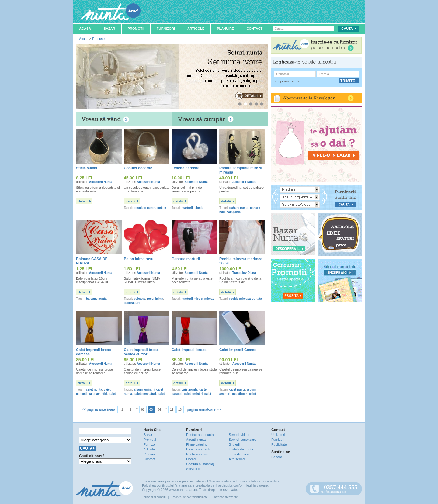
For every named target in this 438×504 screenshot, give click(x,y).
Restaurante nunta (200, 435)
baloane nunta (96, 299)
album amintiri (144, 390)
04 (159, 410)
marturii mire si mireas (198, 299)
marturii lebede (193, 208)
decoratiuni (132, 303)
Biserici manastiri (199, 449)
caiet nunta (94, 390)
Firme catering (197, 444)
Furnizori (166, 29)
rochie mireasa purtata (246, 299)
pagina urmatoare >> (204, 409)
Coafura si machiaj (200, 464)
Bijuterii (234, 444)
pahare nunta (239, 208)
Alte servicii (237, 459)
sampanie (234, 212)
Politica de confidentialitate (190, 497)
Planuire (225, 29)
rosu (150, 299)
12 (172, 410)
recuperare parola (287, 81)
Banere (277, 457)
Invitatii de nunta (241, 449)
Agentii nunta (196, 440)
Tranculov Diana (244, 273)
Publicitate (279, 444)
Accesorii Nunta (101, 182)
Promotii (136, 29)
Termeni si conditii (154, 497)
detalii (83, 201)
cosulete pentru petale (150, 208)
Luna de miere (239, 454)
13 (180, 410)
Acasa (85, 29)
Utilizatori (278, 435)
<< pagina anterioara (98, 409)
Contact (254, 29)
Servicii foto (195, 469)
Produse (98, 39)
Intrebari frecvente (226, 497)
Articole (196, 29)
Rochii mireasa (197, 454)
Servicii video (239, 435)
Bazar (109, 29)
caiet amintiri (98, 394)
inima (159, 299)
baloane (140, 299)
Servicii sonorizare (242, 440)
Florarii (191, 459)
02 (143, 410)
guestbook (240, 394)
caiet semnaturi (145, 394)
